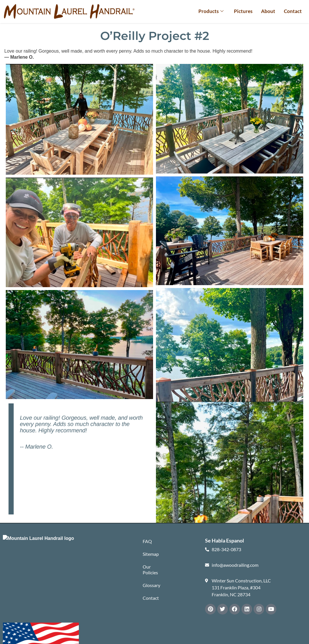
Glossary (151, 587)
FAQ (147, 541)
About (268, 11)
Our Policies (150, 571)
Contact (293, 11)
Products (211, 11)
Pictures (243, 11)
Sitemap (151, 555)
